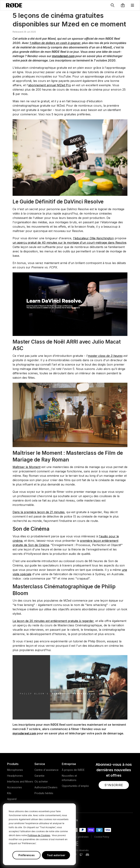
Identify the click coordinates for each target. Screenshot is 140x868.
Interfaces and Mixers (20, 781)
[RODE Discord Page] (87, 855)
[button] (123, 5)
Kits (9, 793)
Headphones (15, 776)
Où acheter (41, 781)
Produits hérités (44, 793)
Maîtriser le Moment (27, 467)
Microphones (15, 770)
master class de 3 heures (105, 356)
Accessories (14, 787)
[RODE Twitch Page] (81, 855)
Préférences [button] (27, 855)
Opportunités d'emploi (75, 786)
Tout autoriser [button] (56, 855)
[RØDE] (14, 5)
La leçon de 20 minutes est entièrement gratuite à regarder (53, 621)
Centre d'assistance (46, 770)
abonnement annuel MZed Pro (50, 85)
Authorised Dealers (46, 787)
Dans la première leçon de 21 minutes (39, 512)
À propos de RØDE (73, 770)
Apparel (12, 799)
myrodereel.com (63, 56)
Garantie (39, 776)
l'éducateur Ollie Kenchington (93, 238)
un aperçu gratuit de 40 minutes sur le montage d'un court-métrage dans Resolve (69, 243)
